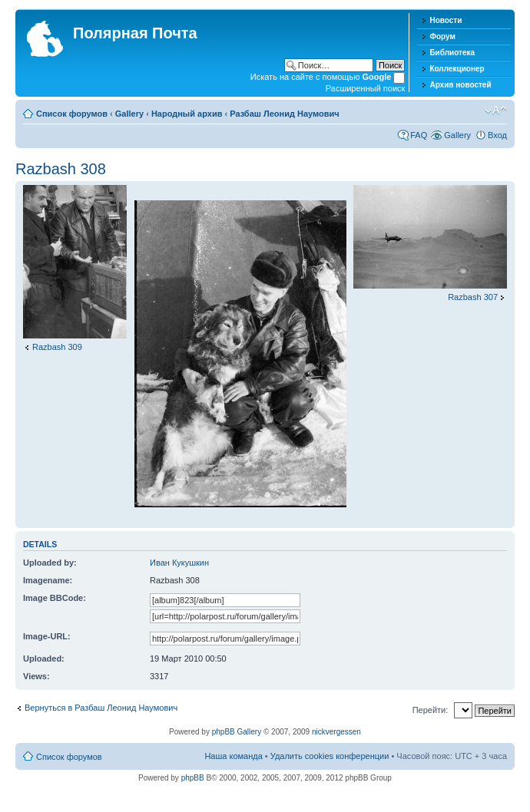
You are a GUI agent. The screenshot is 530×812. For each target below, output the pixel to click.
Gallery (129, 114)
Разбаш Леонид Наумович (284, 114)
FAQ (419, 135)
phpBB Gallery (237, 732)
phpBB (193, 778)
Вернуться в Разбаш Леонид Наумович (101, 708)
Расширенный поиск (366, 88)
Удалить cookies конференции (330, 756)
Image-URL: (47, 636)
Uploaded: (44, 659)
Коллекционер (457, 69)
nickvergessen (336, 732)
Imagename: (48, 580)
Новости (446, 20)
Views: (36, 676)
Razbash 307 (473, 297)
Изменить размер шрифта (496, 111)
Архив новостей (460, 85)
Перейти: (431, 710)
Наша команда (233, 756)
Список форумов (72, 114)
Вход (497, 135)
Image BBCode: (55, 598)
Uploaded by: (50, 563)
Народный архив (187, 114)
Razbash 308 (61, 169)
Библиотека (452, 53)
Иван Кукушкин (179, 563)
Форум (442, 36)
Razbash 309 (57, 347)
